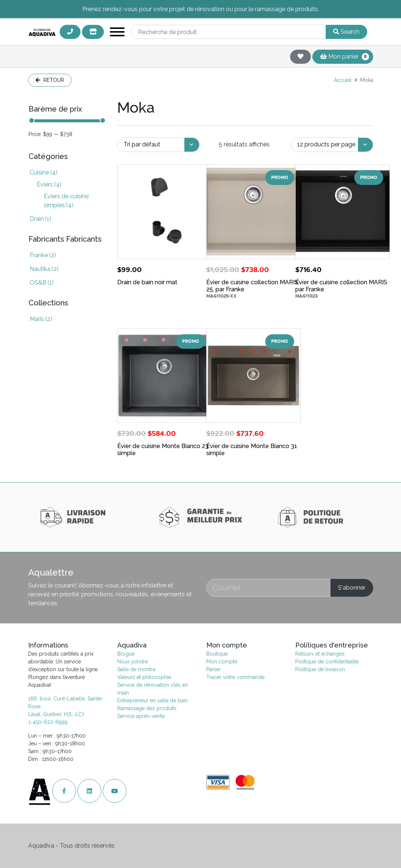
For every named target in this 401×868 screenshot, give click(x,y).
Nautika (44, 269)
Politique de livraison (320, 669)
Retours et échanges (320, 654)
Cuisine (44, 173)
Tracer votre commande (235, 677)
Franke (43, 255)
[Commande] (158, 145)
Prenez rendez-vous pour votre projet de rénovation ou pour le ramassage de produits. (201, 9)
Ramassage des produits (147, 708)
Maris (41, 319)
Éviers (49, 184)
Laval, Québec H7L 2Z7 (56, 714)
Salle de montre (136, 669)
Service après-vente (141, 716)
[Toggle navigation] (117, 33)
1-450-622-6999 (48, 722)
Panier (213, 669)
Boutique (217, 654)
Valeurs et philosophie (144, 677)
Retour (50, 80)
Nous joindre (133, 662)
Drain (40, 219)
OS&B (42, 283)
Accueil (343, 80)
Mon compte (222, 662)
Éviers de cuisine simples (66, 201)
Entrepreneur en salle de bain (152, 700)
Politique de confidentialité (327, 662)
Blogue (126, 654)
